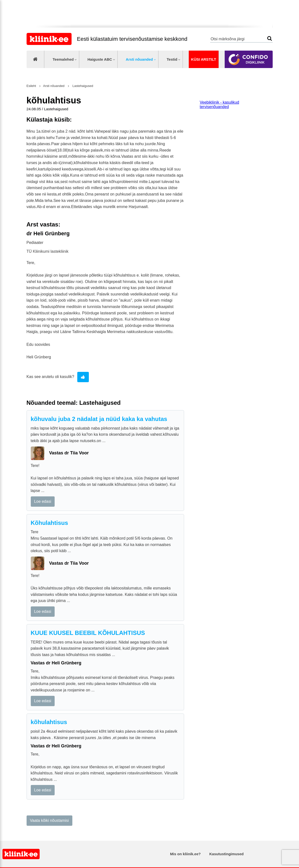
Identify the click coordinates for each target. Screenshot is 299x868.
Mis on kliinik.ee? (185, 854)
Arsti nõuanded (139, 59)
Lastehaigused (82, 86)
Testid (172, 59)
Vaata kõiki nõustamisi (49, 820)
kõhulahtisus (49, 722)
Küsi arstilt (204, 59)
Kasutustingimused (227, 854)
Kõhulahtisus (49, 523)
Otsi (270, 38)
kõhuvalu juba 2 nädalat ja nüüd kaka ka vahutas (99, 419)
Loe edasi (43, 501)
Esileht (31, 86)
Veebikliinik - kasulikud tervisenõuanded (220, 105)
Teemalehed (63, 59)
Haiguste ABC (100, 59)
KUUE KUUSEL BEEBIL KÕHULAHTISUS (88, 633)
